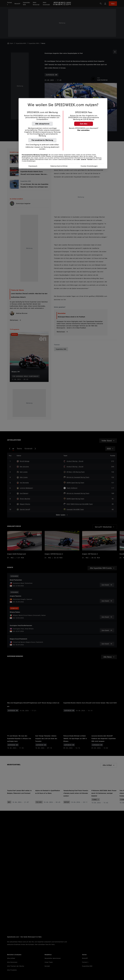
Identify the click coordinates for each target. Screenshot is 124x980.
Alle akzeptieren (42, 124)
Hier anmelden (83, 130)
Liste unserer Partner (85, 159)
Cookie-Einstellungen (89, 166)
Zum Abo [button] (84, 124)
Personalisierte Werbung (42, 140)
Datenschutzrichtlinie (59, 166)
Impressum (33, 166)
